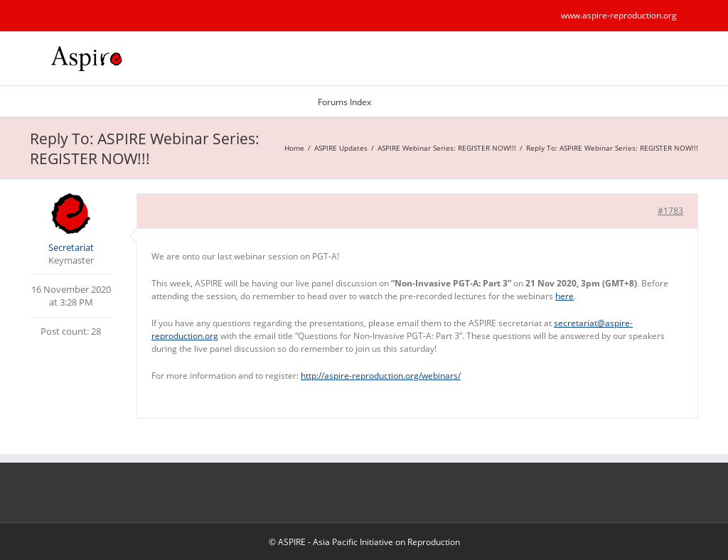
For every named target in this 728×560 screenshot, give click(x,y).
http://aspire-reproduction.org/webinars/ (381, 376)
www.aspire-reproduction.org (619, 15)
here (564, 296)
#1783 (670, 211)
